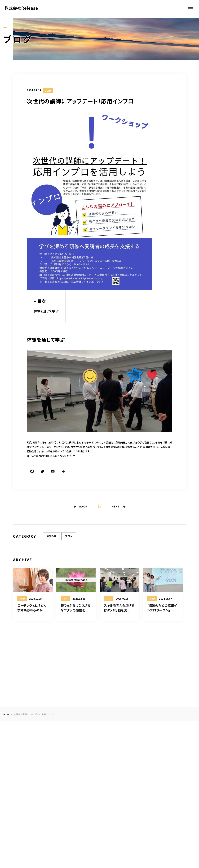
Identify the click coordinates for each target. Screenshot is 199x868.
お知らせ (52, 540)
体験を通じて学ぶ (46, 311)
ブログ (48, 91)
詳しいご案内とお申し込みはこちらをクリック (51, 456)
